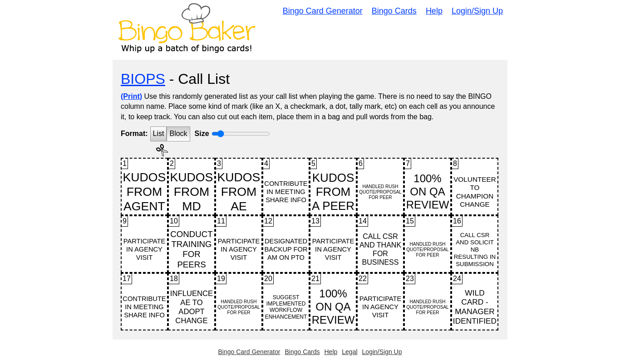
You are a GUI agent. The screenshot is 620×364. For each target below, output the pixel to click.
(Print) (131, 96)
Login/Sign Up (477, 11)
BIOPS (143, 79)
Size (202, 133)
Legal (349, 352)
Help (434, 11)
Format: (134, 133)
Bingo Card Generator (323, 11)
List (159, 133)
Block (178, 133)
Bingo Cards (394, 11)
